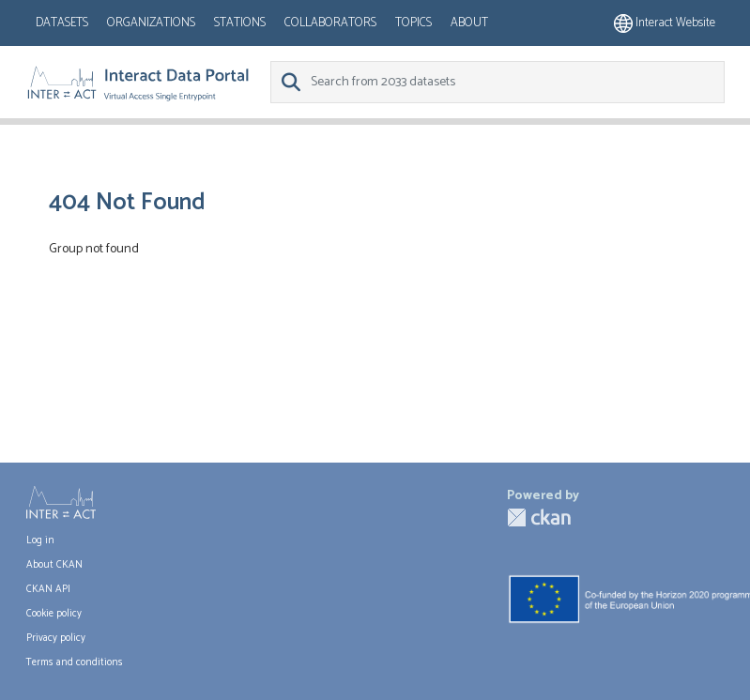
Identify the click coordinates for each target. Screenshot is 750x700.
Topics (413, 23)
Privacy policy (56, 638)
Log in (40, 540)
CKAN (539, 517)
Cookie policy (54, 614)
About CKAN (54, 565)
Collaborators (330, 23)
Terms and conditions (75, 662)
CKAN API (48, 589)
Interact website (665, 23)
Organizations (151, 23)
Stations (240, 23)
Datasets (62, 23)
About (469, 23)
